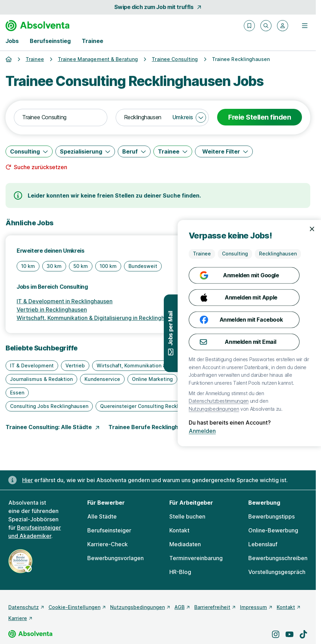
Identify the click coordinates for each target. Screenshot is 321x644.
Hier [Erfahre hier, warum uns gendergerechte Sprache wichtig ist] (28, 480)
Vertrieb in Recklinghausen (52, 310)
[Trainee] (173, 151)
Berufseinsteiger (109, 530)
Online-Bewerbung (273, 530)
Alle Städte (102, 516)
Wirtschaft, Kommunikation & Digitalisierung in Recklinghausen (98, 318)
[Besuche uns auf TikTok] (303, 634)
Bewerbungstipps (271, 516)
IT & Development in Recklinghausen (65, 301)
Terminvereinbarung (196, 558)
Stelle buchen (187, 516)
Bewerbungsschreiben (278, 558)
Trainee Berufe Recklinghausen (156, 427)
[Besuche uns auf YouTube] (289, 634)
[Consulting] (29, 151)
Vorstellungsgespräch (277, 572)
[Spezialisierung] (85, 151)
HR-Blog (180, 572)
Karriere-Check (108, 544)
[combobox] (61, 118)
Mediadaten (185, 544)
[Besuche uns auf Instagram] (276, 634)
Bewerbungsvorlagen (115, 558)
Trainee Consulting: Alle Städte (53, 427)
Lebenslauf (263, 544)
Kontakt (179, 530)
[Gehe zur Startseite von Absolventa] (37, 26)
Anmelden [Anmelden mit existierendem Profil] (293, 431)
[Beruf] (134, 151)
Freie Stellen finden (260, 117)
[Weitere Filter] (224, 151)
